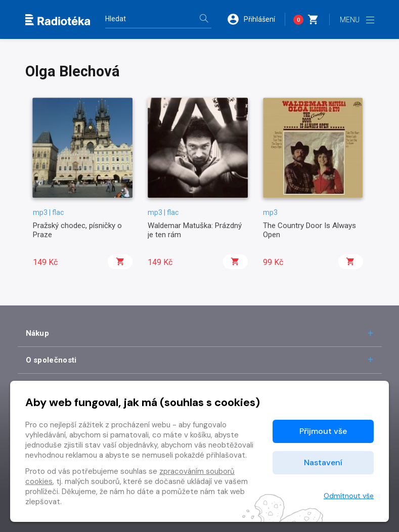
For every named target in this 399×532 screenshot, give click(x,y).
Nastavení (323, 462)
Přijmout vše (323, 431)
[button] (256, 19)
